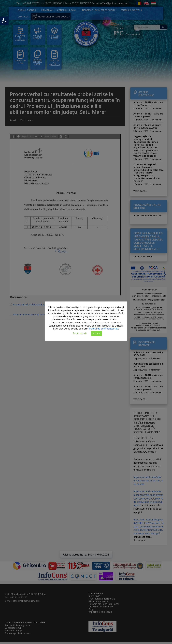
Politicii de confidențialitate (104, 329)
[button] (4, 21)
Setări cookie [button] (80, 333)
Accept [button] (97, 333)
